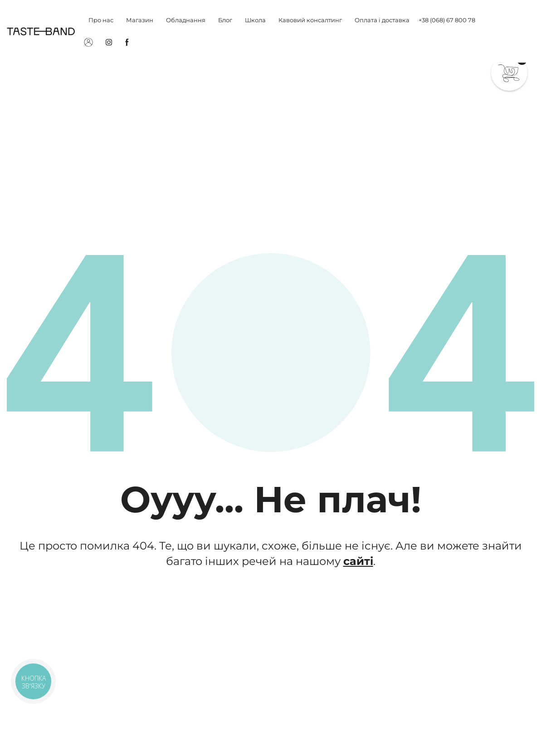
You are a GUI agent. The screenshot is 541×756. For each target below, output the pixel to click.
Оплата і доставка (382, 20)
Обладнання (186, 20)
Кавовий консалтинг (310, 20)
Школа (255, 20)
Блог (225, 20)
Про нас (101, 20)
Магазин (140, 20)
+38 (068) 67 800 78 (447, 20)
